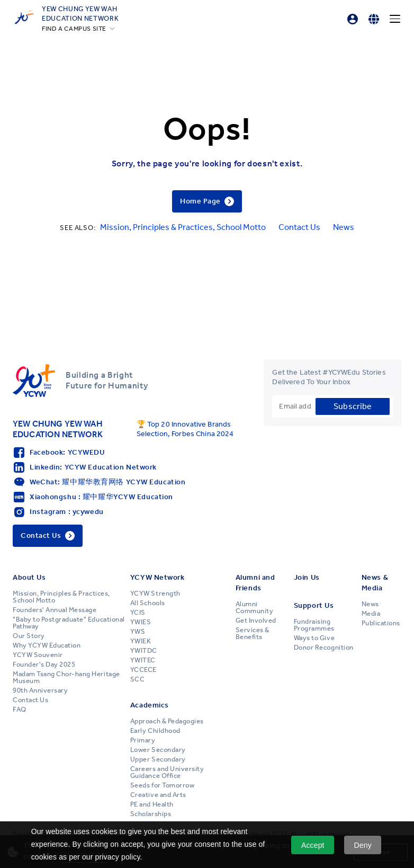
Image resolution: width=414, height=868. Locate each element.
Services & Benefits (253, 634)
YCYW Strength (155, 594)
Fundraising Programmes (314, 625)
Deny (363, 845)
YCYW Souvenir (38, 655)
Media (371, 614)
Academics (150, 705)
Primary (143, 740)
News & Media (375, 583)
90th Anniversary (40, 690)
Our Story (29, 636)
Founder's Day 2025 (44, 665)
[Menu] (395, 19)
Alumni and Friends (255, 583)
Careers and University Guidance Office (167, 772)
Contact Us (299, 227)
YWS (138, 632)
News (344, 227)
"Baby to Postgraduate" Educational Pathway (69, 623)
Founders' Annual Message (55, 610)
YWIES (141, 622)
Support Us (314, 605)
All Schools (148, 603)
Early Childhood (155, 731)
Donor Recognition (324, 648)
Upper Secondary (158, 759)
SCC (138, 679)
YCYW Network (157, 577)
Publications (381, 623)
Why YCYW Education (47, 645)
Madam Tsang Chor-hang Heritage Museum (66, 677)
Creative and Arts (158, 795)
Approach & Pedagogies (167, 721)
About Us (29, 577)
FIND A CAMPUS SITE (74, 29)
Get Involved (256, 621)
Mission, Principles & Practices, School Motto (183, 227)
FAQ (20, 710)
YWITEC (143, 660)
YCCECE (143, 670)
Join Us (307, 577)
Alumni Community (255, 608)
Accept (313, 845)
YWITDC (144, 651)
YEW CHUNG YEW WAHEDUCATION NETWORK (80, 13)
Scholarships (151, 814)
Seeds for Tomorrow (162, 785)
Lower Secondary (158, 750)
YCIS (138, 613)
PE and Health (152, 804)
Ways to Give (314, 638)
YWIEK (141, 641)
